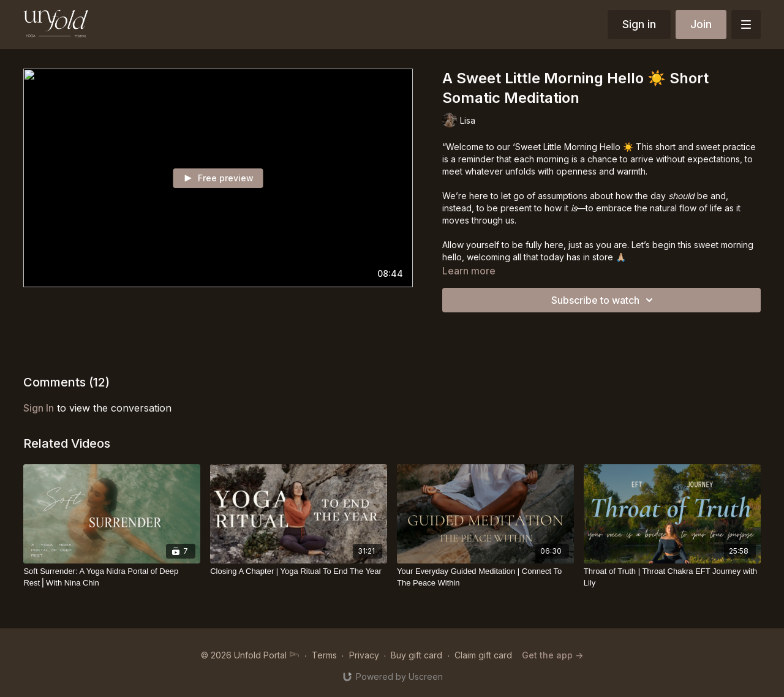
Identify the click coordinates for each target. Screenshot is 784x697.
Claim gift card (483, 655)
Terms (324, 655)
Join (701, 24)
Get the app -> (552, 655)
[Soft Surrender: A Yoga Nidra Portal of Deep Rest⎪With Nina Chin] (112, 577)
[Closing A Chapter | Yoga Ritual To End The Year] (299, 571)
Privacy (364, 655)
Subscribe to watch (604, 300)
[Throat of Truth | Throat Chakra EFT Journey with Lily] (672, 577)
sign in (39, 408)
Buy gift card (417, 655)
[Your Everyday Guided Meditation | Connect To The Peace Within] (485, 577)
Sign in (639, 24)
